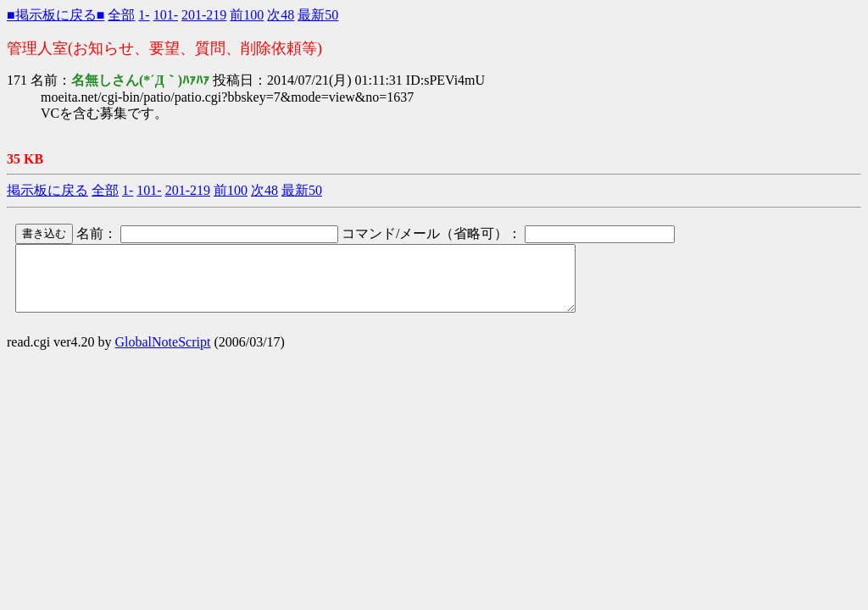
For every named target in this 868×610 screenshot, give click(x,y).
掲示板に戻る (47, 190)
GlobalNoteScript (163, 355)
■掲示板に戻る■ (56, 15)
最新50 (318, 15)
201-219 (204, 15)
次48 (281, 15)
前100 (247, 15)
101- (166, 15)
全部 (121, 15)
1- (144, 15)
